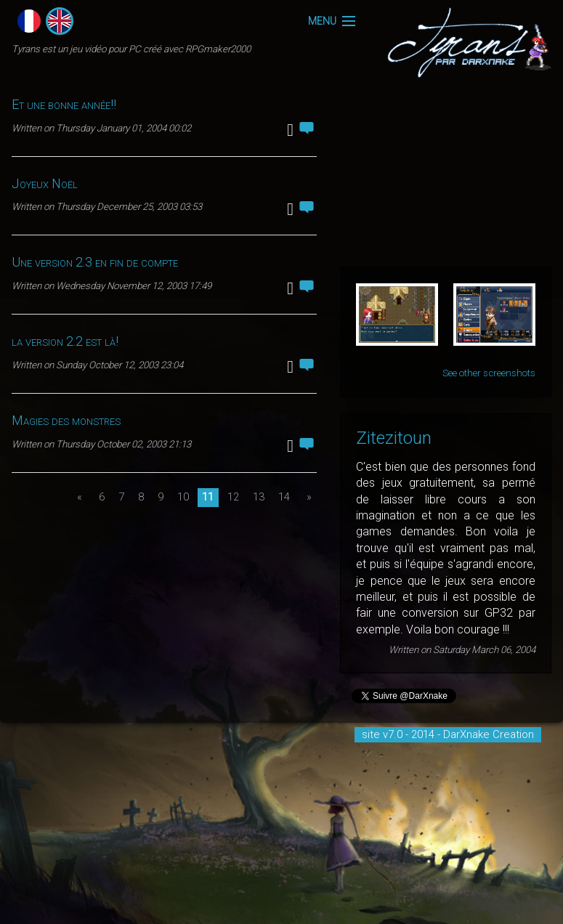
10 (183, 497)
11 (208, 497)
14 (284, 497)
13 (259, 497)
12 (233, 497)
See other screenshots (489, 373)
